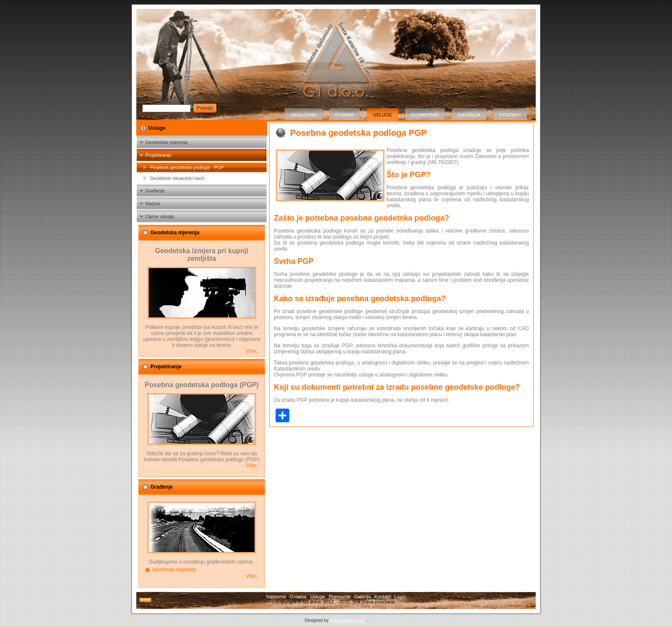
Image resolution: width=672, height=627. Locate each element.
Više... (253, 351)
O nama (344, 115)
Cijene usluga (160, 216)
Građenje (155, 191)
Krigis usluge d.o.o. (348, 620)
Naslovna (303, 115)
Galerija (469, 115)
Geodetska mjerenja (166, 142)
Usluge (382, 115)
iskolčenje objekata (174, 570)
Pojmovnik (425, 115)
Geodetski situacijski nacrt (177, 178)
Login (400, 597)
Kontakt (510, 115)
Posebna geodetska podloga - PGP (187, 167)
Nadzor (153, 203)
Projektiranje (158, 155)
